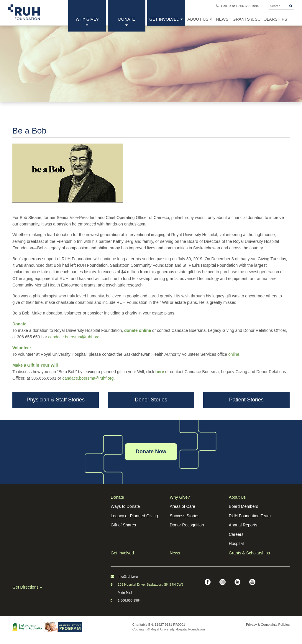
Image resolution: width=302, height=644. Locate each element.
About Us (200, 19)
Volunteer (22, 348)
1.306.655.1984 (129, 600)
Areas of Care (183, 506)
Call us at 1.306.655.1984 (237, 6)
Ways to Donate (125, 506)
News (175, 553)
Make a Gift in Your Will (35, 365)
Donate (127, 22)
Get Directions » (27, 587)
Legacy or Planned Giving (134, 516)
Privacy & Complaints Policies (268, 625)
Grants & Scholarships (249, 553)
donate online (138, 330)
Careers (236, 534)
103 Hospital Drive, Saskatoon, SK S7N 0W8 (151, 584)
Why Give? (87, 22)
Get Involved (166, 19)
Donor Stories (151, 400)
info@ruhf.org (128, 577)
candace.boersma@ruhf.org (74, 337)
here (160, 372)
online (234, 354)
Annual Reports (243, 525)
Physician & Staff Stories (56, 400)
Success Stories (185, 516)
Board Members (244, 506)
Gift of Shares (123, 525)
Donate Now (151, 452)
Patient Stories (246, 400)
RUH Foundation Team (250, 516)
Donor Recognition (187, 525)
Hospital (236, 543)
